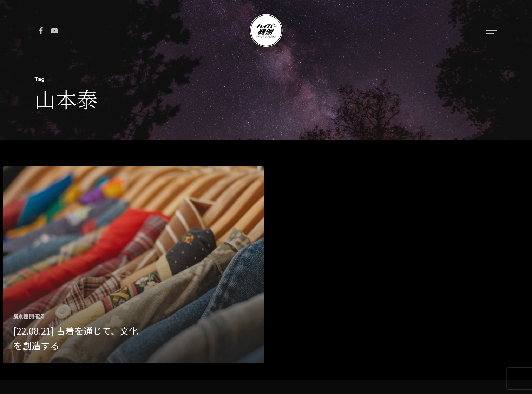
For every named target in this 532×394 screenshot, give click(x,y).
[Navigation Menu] (492, 30)
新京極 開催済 (29, 316)
